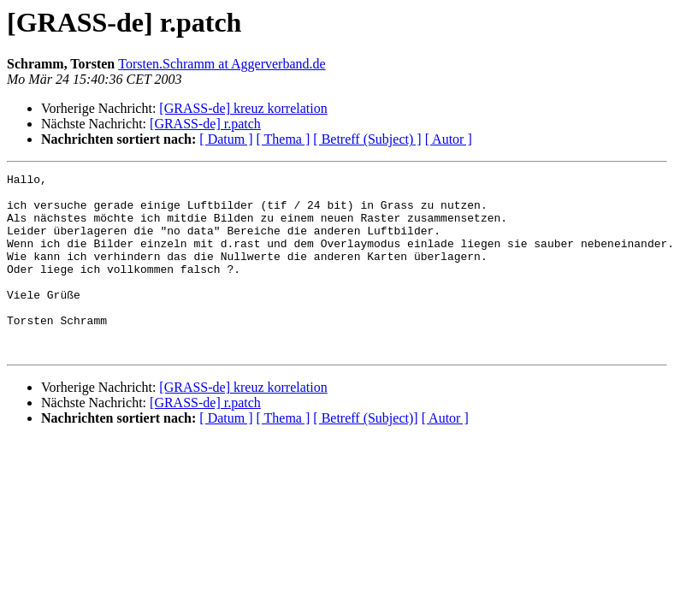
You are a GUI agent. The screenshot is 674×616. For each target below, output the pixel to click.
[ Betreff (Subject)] (365, 454)
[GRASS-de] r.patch (205, 124)
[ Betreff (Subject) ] (367, 139)
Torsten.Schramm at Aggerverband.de (222, 64)
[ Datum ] (226, 139)
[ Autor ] (449, 139)
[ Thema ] (284, 139)
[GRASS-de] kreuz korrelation (243, 108)
